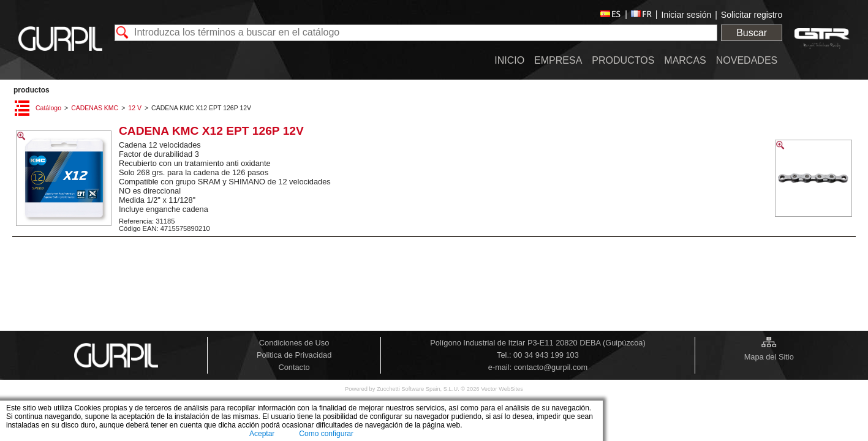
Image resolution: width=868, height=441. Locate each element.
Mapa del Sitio (769, 357)
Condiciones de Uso (294, 343)
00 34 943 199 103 (546, 355)
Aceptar (262, 434)
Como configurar (326, 434)
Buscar (752, 33)
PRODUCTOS (32, 90)
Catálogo (48, 108)
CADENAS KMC (95, 108)
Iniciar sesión (687, 15)
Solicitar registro (752, 15)
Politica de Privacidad (294, 355)
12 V (135, 108)
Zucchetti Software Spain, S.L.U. (419, 389)
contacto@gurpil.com (551, 367)
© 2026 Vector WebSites (492, 389)
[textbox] (416, 33)
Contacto (294, 367)
